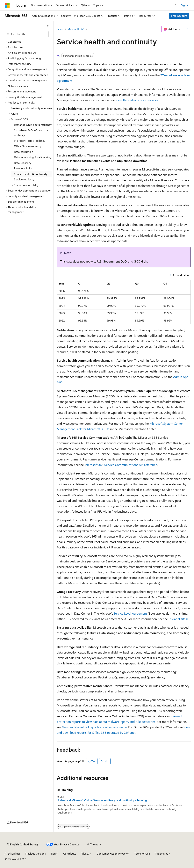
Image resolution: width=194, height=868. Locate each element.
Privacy (85, 854)
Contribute (70, 854)
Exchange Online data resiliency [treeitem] (33, 125)
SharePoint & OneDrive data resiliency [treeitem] (31, 133)
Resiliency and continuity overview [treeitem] (31, 108)
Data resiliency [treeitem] (23, 163)
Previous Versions (35, 854)
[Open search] (176, 5)
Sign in (185, 5)
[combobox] (27, 34)
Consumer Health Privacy (112, 854)
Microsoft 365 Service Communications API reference (121, 465)
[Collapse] (48, 26)
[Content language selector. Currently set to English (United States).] (22, 844)
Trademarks (161, 854)
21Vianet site (177, 619)
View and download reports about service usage (94, 727)
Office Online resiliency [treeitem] (28, 146)
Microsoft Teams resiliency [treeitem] (30, 141)
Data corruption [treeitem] (24, 152)
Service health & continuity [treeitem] (31, 174)
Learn (60, 29)
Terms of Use (142, 854)
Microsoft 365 (76, 29)
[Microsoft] (7, 5)
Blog (53, 854)
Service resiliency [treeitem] (24, 179)
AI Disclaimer (12, 854)
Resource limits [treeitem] (23, 168)
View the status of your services (137, 100)
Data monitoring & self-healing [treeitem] (32, 157)
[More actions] (187, 29)
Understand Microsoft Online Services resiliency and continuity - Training (102, 800)
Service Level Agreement (130, 613)
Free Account (179, 16)
